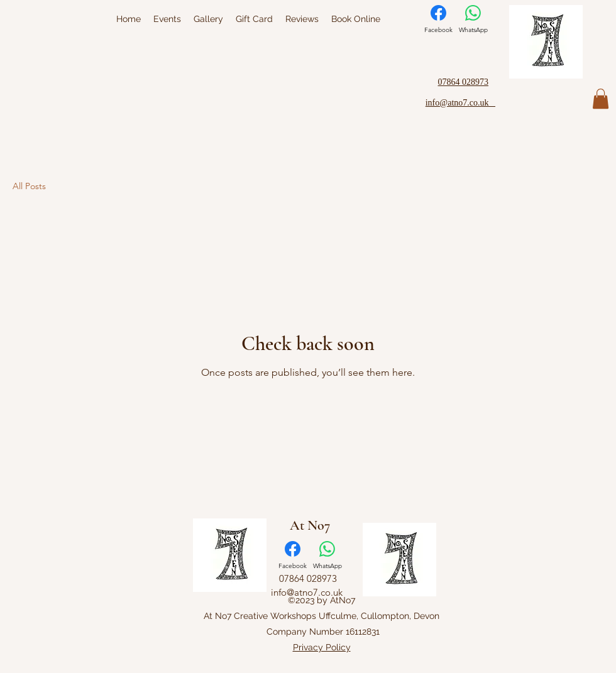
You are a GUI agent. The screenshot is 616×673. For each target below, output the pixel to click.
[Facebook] (438, 19)
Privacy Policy (322, 647)
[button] (601, 99)
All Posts (29, 186)
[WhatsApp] (473, 19)
